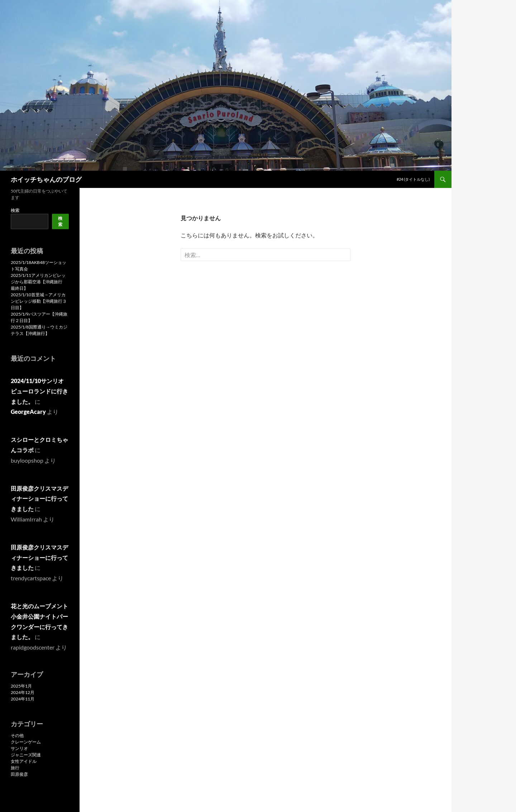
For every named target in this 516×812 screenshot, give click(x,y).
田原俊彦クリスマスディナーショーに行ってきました (39, 499)
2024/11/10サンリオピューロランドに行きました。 (39, 391)
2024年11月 (23, 699)
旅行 (15, 768)
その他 (17, 735)
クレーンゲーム (26, 742)
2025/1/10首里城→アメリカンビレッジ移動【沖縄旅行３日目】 (39, 301)
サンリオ (19, 748)
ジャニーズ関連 (26, 755)
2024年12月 (23, 692)
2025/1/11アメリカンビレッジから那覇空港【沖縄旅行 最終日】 (39, 282)
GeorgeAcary (28, 412)
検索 (15, 210)
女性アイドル (24, 761)
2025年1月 (21, 686)
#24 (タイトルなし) (413, 179)
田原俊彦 (19, 774)
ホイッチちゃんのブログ (46, 179)
